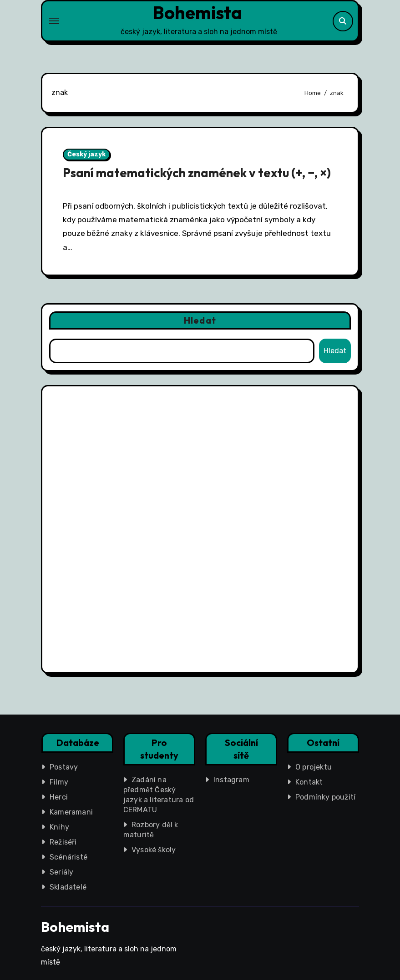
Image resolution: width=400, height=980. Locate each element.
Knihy (59, 827)
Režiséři (63, 842)
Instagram (231, 780)
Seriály (61, 872)
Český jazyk (86, 154)
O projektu (314, 767)
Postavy (64, 767)
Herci (59, 797)
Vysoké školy (154, 850)
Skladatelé (68, 887)
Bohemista (197, 12)
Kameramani (71, 812)
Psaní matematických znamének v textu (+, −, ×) (197, 173)
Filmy (59, 782)
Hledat (200, 320)
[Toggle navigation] (54, 21)
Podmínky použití (325, 797)
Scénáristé (68, 857)
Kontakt (309, 782)
